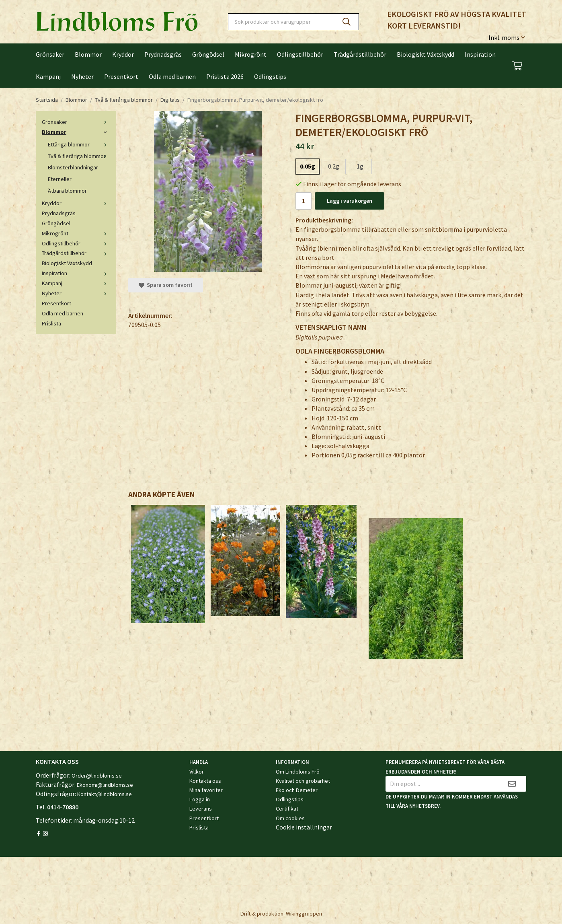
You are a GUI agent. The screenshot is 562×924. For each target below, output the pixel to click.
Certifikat (287, 809)
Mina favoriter (206, 790)
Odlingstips (270, 76)
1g (360, 166)
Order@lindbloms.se (97, 776)
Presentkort (121, 76)
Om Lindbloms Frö (298, 772)
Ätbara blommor (67, 191)
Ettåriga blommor (79, 144)
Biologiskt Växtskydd (426, 54)
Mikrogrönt (251, 54)
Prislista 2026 (225, 76)
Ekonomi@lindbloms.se (105, 785)
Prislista (51, 323)
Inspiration (480, 54)
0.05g (308, 166)
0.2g (334, 166)
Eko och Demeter (297, 790)
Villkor (197, 772)
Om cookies (290, 818)
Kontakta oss (205, 781)
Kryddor (123, 54)
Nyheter (82, 76)
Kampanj (48, 76)
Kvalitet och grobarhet (303, 781)
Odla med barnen (172, 76)
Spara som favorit (166, 285)
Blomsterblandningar (73, 167)
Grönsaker (50, 54)
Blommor (88, 54)
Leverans (201, 809)
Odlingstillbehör (300, 54)
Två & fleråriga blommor (79, 156)
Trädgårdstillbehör (360, 54)
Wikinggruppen (304, 914)
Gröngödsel (208, 54)
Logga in (200, 799)
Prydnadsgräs (163, 54)
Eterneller (60, 179)
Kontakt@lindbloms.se (105, 794)
